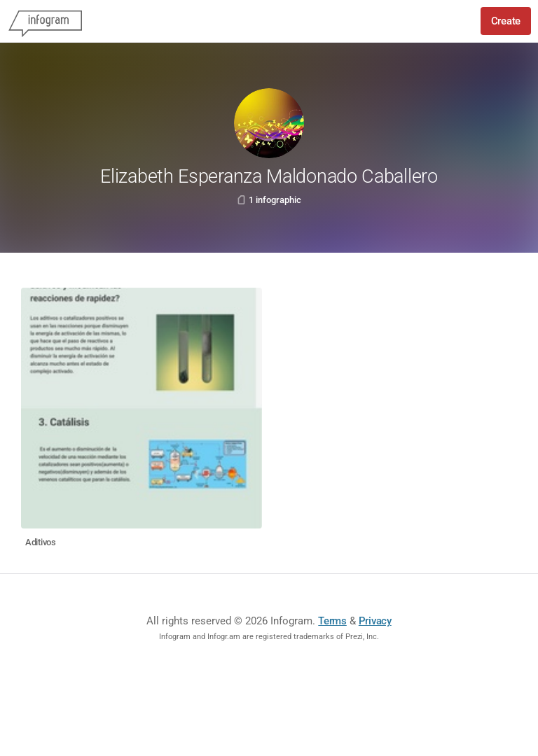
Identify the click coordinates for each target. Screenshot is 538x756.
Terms (332, 621)
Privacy (375, 621)
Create (506, 21)
